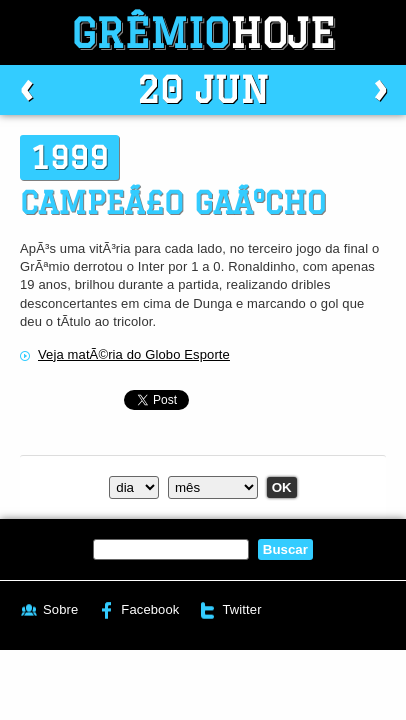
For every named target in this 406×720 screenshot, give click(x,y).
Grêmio (203, 32)
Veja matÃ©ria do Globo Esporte (134, 354)
